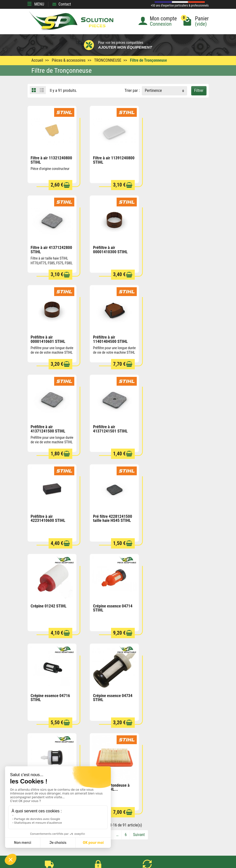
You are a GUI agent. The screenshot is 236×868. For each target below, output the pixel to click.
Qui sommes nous (129, 800)
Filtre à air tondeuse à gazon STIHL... (49, 606)
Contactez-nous (127, 806)
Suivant (139, 654)
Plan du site (124, 793)
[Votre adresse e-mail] (118, 827)
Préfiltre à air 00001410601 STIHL (110, 249)
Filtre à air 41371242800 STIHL (176, 160)
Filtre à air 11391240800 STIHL (113, 160)
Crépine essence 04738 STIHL (175, 517)
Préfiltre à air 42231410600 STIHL (172, 338)
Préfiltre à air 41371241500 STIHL (48, 338)
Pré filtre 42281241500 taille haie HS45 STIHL (50, 428)
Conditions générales (132, 779)
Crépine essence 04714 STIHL (175, 428)
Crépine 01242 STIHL (111, 426)
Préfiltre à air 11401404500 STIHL (172, 249)
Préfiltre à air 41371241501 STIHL (110, 338)
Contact (62, 4)
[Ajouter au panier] (66, 185)
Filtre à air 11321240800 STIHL (52, 160)
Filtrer (199, 91)
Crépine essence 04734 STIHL (112, 517)
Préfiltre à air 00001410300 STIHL (48, 249)
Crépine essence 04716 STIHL (50, 517)
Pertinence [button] (153, 91)
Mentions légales (128, 786)
